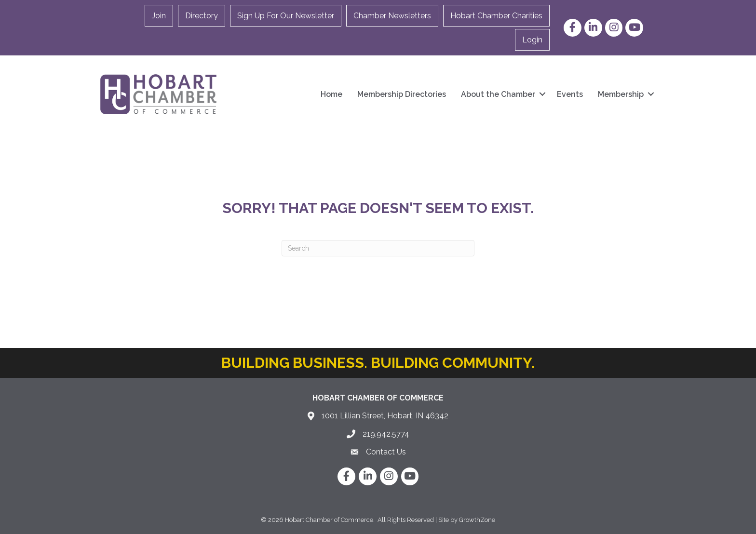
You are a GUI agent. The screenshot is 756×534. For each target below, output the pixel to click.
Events (570, 94)
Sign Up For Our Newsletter (286, 16)
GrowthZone (477, 520)
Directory (202, 16)
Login (532, 40)
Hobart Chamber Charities (496, 16)
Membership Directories (402, 94)
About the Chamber (498, 94)
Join (159, 16)
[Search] (378, 248)
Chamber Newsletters (392, 16)
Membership (621, 94)
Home (331, 94)
